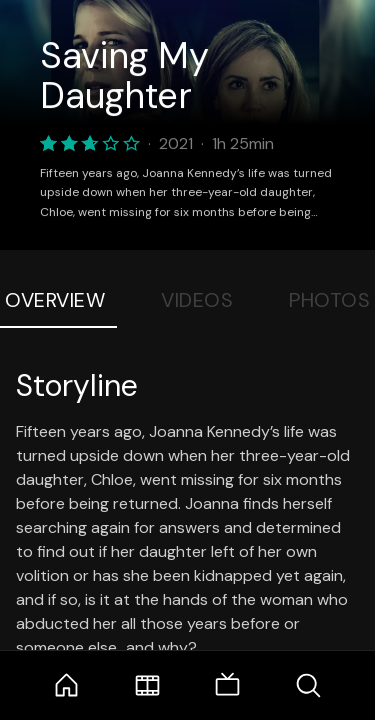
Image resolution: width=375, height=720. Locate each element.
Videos (197, 300)
